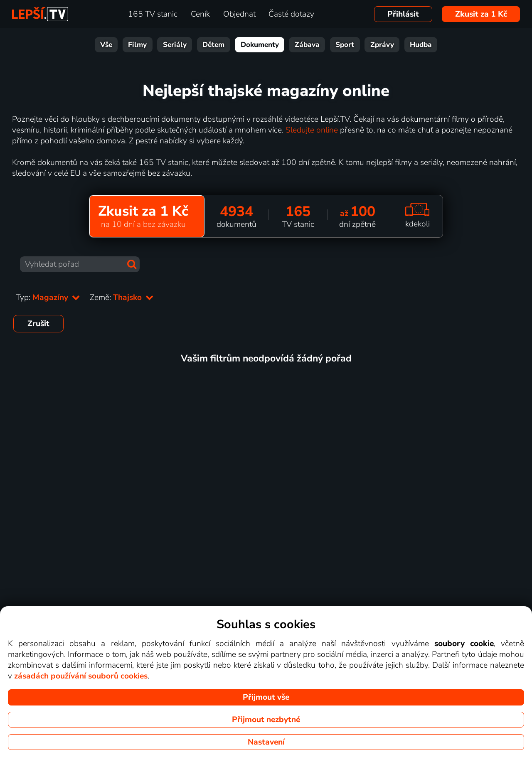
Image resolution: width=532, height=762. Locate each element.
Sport (345, 45)
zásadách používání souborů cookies (81, 676)
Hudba (421, 45)
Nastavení (266, 742)
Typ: (48, 297)
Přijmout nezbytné (266, 720)
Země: (122, 297)
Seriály (175, 45)
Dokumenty (260, 45)
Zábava (307, 45)
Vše (106, 45)
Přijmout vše (266, 697)
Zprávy (382, 45)
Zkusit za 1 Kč (481, 14)
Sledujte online (312, 130)
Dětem (213, 45)
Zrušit (38, 324)
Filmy (137, 45)
